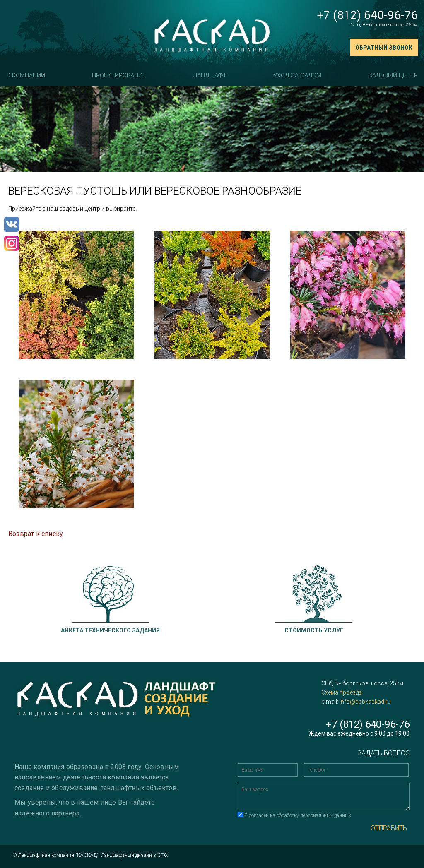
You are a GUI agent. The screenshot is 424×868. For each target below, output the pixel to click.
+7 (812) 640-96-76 (367, 15)
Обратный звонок (384, 48)
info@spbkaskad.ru (365, 702)
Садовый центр (393, 75)
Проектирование (119, 75)
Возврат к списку (36, 534)
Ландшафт (210, 75)
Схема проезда (342, 692)
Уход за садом (297, 75)
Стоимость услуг (314, 630)
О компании (26, 75)
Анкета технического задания (110, 630)
